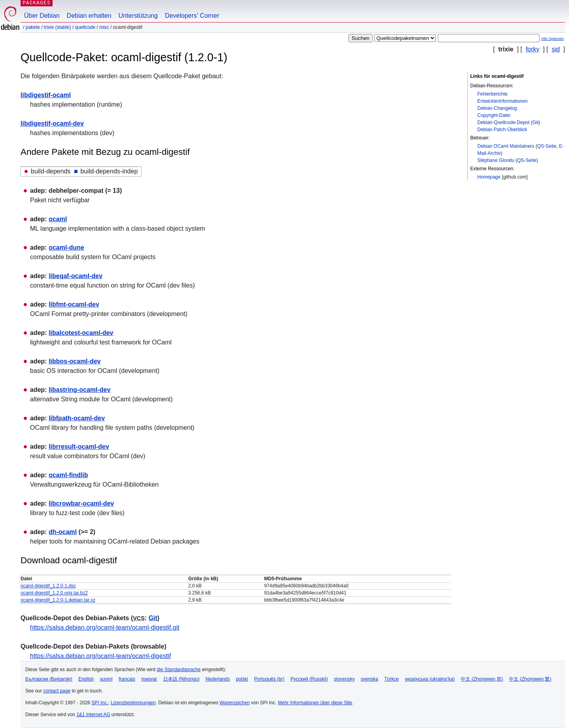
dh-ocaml (63, 532)
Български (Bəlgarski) (49, 679)
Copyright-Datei (494, 115)
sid (556, 49)
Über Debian (42, 16)
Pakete (33, 27)
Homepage (489, 177)
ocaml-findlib (68, 475)
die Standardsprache (179, 670)
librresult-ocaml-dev (79, 447)
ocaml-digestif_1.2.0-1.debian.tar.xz (58, 600)
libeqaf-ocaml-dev (75, 276)
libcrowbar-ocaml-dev (81, 503)
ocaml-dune (66, 247)
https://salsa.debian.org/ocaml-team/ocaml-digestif (101, 656)
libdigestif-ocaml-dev (52, 123)
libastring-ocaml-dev (79, 390)
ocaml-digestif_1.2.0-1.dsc (48, 586)
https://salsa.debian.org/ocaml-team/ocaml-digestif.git (105, 627)
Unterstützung (138, 16)
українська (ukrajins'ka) (430, 679)
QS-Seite (547, 146)
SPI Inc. (100, 703)
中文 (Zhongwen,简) (482, 679)
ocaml (58, 219)
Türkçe (391, 679)
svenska (369, 679)
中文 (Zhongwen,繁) (530, 679)
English (86, 679)
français (127, 679)
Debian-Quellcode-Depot (503, 122)
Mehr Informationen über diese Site (315, 703)
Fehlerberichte (493, 94)
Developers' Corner (192, 16)
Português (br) (269, 679)
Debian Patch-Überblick (502, 130)
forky (532, 49)
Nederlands (218, 679)
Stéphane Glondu (496, 160)
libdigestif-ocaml (46, 95)
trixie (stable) (57, 27)
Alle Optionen (552, 39)
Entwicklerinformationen (502, 101)
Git (535, 122)
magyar (149, 679)
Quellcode (85, 27)
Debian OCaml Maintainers (506, 146)
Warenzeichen (235, 703)
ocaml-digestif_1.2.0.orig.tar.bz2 (54, 593)
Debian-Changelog (497, 108)
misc (104, 27)
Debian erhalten (89, 16)
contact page (57, 691)
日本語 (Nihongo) (181, 679)
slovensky (344, 679)
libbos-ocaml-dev (75, 361)
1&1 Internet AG (93, 715)
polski (242, 679)
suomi (106, 679)
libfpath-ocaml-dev (77, 418)
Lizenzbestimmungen (133, 703)
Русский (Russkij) (309, 679)
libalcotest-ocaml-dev (81, 333)
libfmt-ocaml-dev (74, 304)
